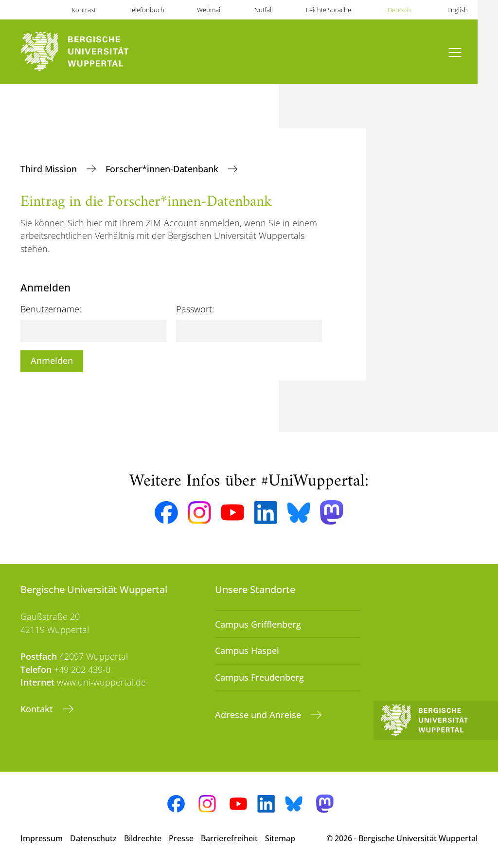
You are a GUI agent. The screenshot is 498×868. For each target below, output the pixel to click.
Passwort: (195, 309)
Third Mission (50, 169)
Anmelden (52, 361)
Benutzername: (51, 309)
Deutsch (399, 10)
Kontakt (38, 709)
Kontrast (84, 10)
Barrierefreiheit (229, 838)
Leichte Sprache (329, 10)
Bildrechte (143, 838)
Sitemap (280, 838)
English (458, 10)
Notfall (264, 10)
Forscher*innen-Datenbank (163, 169)
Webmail (209, 10)
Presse (181, 838)
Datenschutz (93, 838)
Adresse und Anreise (259, 715)
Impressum (42, 838)
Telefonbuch (146, 10)
